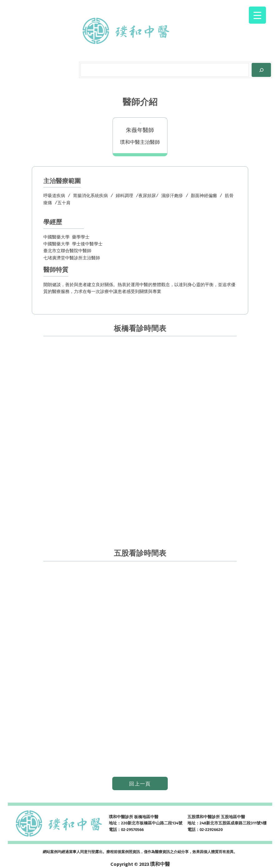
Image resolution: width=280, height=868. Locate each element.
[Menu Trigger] (257, 15)
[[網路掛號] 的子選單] (196, 31)
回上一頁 (140, 784)
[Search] (261, 70)
